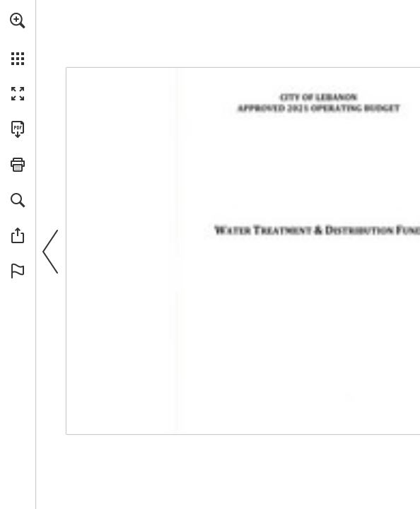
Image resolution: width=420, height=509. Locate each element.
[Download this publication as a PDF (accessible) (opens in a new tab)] (18, 129)
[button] (18, 21)
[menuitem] (18, 39)
